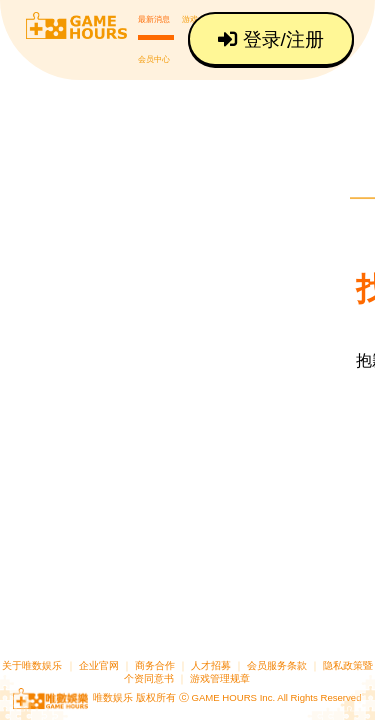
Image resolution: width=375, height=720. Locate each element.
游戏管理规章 (220, 678)
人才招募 (212, 665)
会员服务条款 (277, 665)
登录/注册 (273, 39)
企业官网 (99, 665)
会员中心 (154, 56)
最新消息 (154, 18)
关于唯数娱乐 (32, 665)
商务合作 (155, 665)
